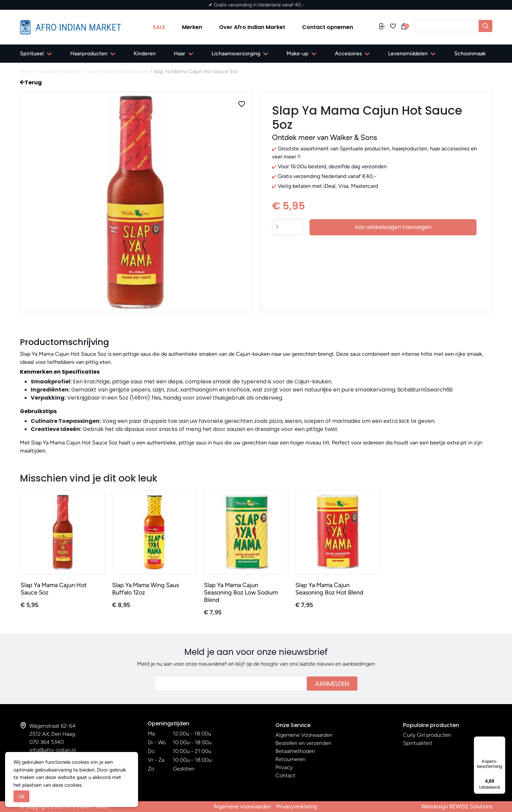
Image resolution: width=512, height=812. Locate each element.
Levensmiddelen (408, 53)
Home (27, 71)
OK (21, 796)
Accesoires (348, 53)
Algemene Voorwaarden (304, 735)
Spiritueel (32, 53)
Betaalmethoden (295, 751)
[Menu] (501, 741)
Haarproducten (89, 53)
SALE (159, 27)
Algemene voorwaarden (242, 806)
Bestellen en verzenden (303, 743)
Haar (180, 53)
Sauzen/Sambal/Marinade (116, 71)
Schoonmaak (470, 53)
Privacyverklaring (297, 806)
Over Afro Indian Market (252, 27)
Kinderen (145, 53)
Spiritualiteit (418, 743)
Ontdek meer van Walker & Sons (325, 137)
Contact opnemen (328, 27)
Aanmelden (332, 684)
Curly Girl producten (427, 735)
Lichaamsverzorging (236, 53)
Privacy (284, 767)
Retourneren (290, 759)
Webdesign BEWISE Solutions (457, 806)
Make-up (298, 53)
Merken (192, 27)
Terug (31, 82)
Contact (285, 775)
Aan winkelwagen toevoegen (393, 227)
